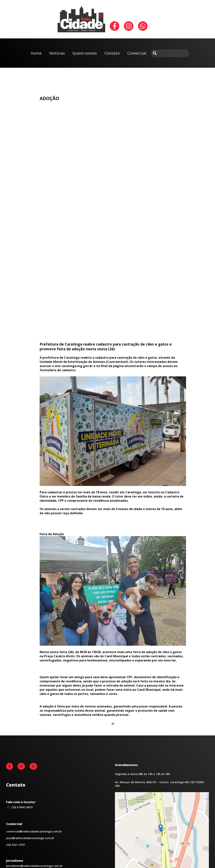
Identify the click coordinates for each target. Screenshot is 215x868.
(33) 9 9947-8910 (19, 807)
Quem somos (85, 53)
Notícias (57, 53)
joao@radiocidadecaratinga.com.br (30, 838)
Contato (112, 53)
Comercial (137, 53)
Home (36, 53)
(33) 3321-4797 (16, 845)
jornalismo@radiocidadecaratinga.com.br (34, 866)
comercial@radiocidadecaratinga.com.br (34, 831)
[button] (161, 828)
